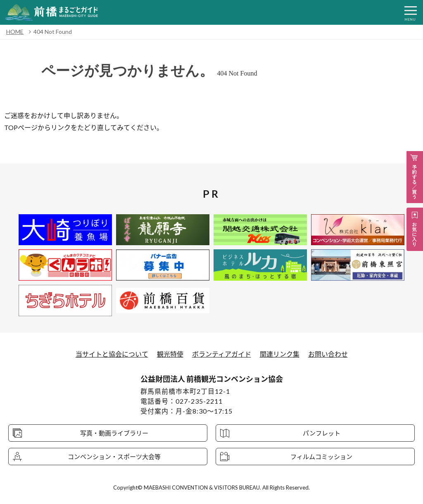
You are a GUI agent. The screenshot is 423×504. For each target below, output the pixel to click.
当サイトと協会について (112, 354)
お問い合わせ (328, 354)
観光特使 (170, 354)
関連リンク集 (280, 354)
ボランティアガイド (222, 354)
